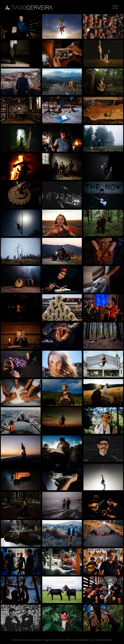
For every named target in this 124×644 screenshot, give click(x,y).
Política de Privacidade (77, 640)
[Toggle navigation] (115, 7)
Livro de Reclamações (101, 640)
